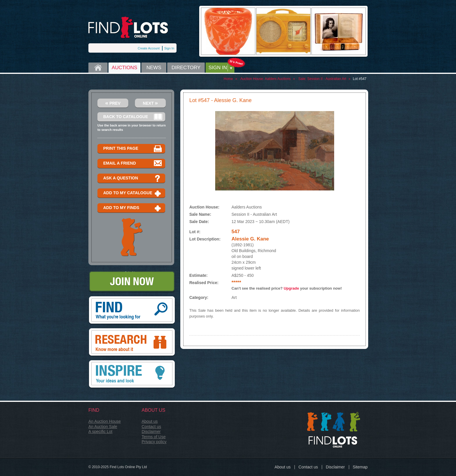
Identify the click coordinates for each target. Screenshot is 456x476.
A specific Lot (100, 432)
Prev (113, 103)
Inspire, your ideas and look (132, 375)
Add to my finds (133, 208)
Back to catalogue (133, 117)
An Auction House (105, 421)
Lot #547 (360, 79)
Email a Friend (133, 164)
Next (150, 103)
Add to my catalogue (133, 193)
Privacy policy (154, 442)
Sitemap (360, 467)
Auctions (124, 68)
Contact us (151, 427)
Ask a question (133, 178)
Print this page (133, 149)
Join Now (132, 282)
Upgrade (291, 288)
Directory (186, 68)
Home (98, 68)
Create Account (149, 48)
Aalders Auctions (278, 79)
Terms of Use (154, 437)
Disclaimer (151, 432)
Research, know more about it (132, 343)
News (154, 68)
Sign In (169, 48)
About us (150, 421)
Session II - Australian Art (327, 79)
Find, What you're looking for (132, 311)
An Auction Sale (103, 427)
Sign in (218, 68)
